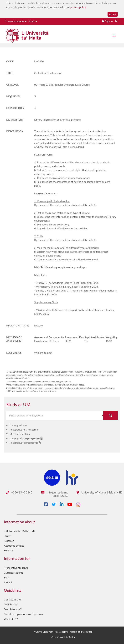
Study (7, 536)
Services (9, 550)
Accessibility (61, 632)
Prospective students (16, 568)
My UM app (11, 604)
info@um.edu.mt (54, 492)
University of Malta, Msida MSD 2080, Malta (88, 494)
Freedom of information (81, 632)
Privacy (37, 632)
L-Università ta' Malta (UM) (19, 531)
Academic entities (14, 546)
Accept (113, 14)
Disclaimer (48, 632)
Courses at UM (12, 599)
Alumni (8, 582)
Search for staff (13, 609)
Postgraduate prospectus (24, 443)
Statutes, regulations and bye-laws (23, 614)
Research (9, 541)
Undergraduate (18, 425)
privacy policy (78, 7)
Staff (33, 21)
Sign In (109, 21)
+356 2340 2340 (19, 492)
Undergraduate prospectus (25, 438)
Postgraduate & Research (24, 429)
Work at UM (11, 619)
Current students (16, 21)
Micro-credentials (20, 434)
